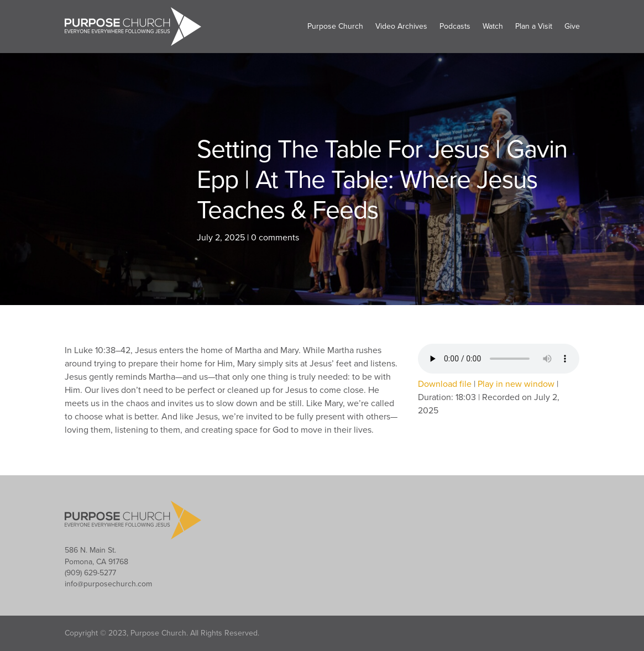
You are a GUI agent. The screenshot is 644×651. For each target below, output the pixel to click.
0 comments (275, 238)
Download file (445, 384)
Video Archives (401, 26)
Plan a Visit (534, 26)
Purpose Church (335, 26)
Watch (493, 26)
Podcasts (455, 26)
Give (572, 26)
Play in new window (516, 384)
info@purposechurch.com (108, 584)
